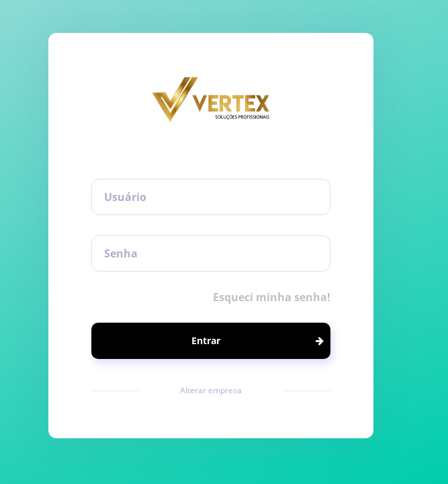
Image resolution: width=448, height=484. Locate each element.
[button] (211, 341)
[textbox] (211, 197)
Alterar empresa (211, 390)
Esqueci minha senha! (272, 297)
